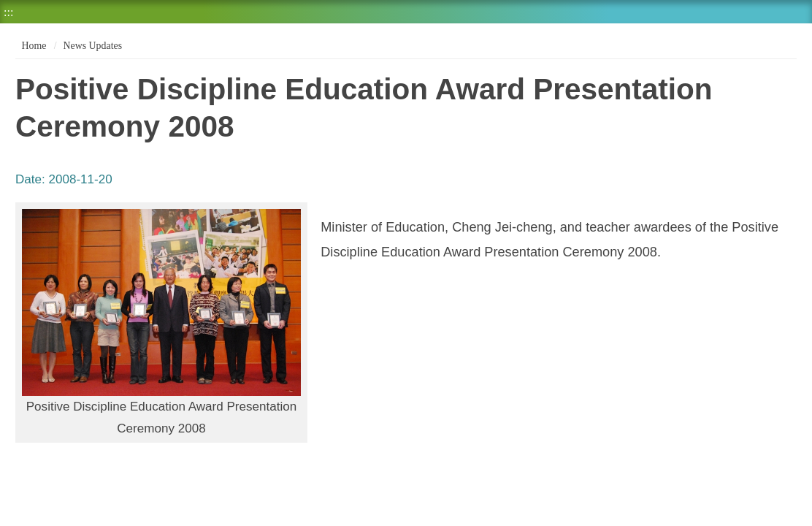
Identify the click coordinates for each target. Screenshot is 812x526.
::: (8, 12)
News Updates (93, 46)
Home (32, 46)
